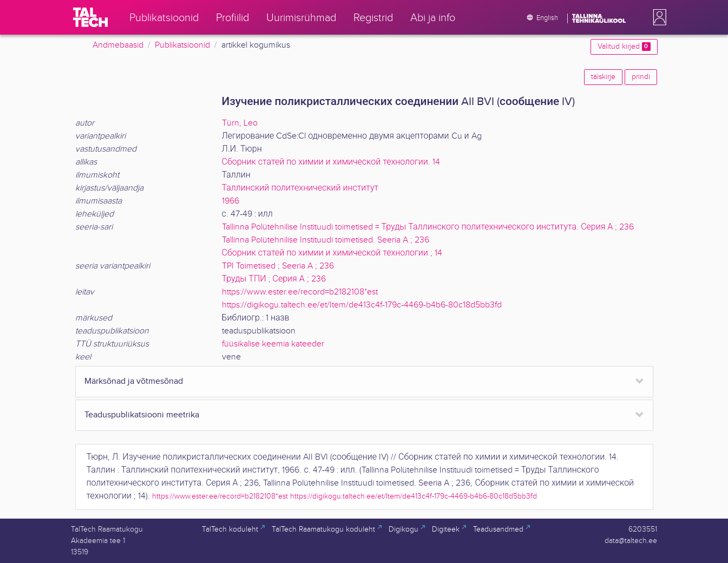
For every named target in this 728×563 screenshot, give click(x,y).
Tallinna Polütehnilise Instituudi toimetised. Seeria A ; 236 (326, 240)
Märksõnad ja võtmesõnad (134, 381)
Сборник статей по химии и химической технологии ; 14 (332, 253)
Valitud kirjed (624, 47)
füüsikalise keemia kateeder (273, 344)
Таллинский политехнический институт (300, 188)
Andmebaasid (118, 45)
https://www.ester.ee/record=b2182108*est (300, 292)
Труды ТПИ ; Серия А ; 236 (274, 279)
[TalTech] (90, 17)
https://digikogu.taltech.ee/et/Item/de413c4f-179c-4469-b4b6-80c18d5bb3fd (362, 305)
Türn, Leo (240, 123)
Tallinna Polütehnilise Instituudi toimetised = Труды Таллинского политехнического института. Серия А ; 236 (428, 227)
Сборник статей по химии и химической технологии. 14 (331, 162)
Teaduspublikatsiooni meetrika (142, 415)
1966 (231, 201)
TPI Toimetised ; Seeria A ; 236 (278, 266)
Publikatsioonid (182, 45)
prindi (641, 77)
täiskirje (603, 77)
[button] (658, 17)
